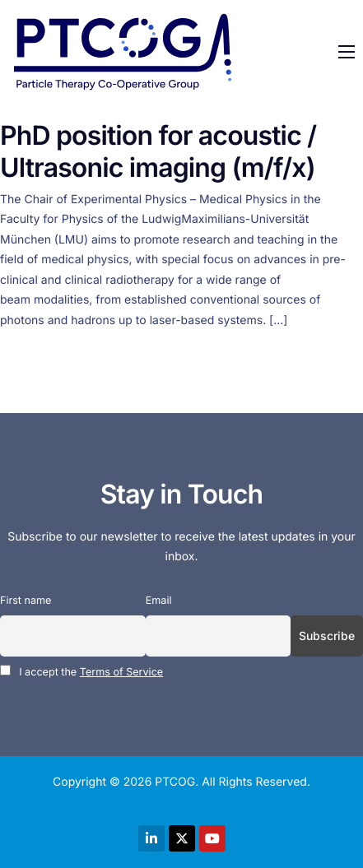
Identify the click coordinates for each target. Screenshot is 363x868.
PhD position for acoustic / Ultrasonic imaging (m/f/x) (158, 151)
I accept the (81, 672)
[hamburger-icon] (347, 52)
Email (159, 601)
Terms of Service (121, 673)
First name (26, 601)
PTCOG (175, 782)
